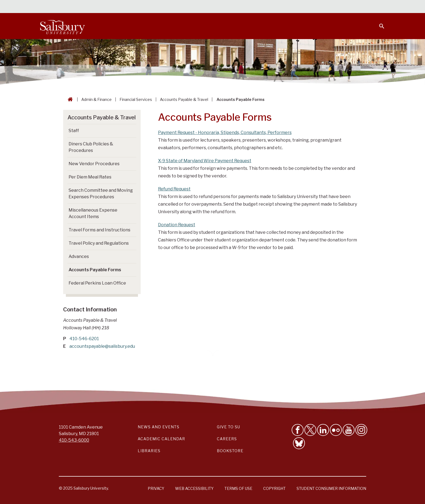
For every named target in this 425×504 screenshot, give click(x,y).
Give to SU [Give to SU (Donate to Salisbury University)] (228, 427)
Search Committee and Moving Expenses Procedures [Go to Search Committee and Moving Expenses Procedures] (101, 194)
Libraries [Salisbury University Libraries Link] (149, 451)
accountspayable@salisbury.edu (102, 346)
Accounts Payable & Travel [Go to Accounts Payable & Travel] (102, 117)
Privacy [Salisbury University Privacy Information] (156, 488)
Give (374, 7)
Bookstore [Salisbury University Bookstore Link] (230, 451)
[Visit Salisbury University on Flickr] (336, 430)
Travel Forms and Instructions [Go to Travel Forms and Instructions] (99, 230)
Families (325, 7)
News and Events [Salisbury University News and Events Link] (159, 427)
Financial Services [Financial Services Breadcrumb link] (136, 99)
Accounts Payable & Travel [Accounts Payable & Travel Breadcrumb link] (184, 99)
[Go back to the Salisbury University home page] (69, 99)
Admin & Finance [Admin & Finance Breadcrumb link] (96, 99)
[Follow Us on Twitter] (310, 430)
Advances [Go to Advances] (79, 256)
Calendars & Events (223, 7)
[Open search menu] (378, 23)
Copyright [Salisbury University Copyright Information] (274, 488)
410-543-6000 (74, 440)
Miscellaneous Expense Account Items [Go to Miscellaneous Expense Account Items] (93, 213)
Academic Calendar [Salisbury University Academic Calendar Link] (161, 439)
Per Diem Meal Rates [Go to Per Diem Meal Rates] (90, 177)
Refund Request (174, 189)
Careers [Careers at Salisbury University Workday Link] (227, 439)
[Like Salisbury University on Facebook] (298, 430)
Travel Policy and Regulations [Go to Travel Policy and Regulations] (99, 243)
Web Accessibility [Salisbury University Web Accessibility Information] (194, 488)
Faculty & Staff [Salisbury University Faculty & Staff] (293, 7)
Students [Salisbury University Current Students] (261, 7)
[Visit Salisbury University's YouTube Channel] (349, 430)
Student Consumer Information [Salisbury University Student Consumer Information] (331, 488)
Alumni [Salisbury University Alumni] (348, 7)
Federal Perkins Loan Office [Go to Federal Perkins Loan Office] (97, 283)
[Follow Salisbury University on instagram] (361, 430)
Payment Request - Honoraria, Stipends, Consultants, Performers (225, 133)
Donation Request (177, 225)
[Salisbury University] (62, 26)
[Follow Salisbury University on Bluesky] (299, 443)
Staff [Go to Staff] (74, 131)
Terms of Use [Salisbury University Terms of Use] (238, 488)
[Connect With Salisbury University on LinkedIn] (323, 430)
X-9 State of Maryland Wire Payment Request (205, 161)
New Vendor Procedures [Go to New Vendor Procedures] (94, 164)
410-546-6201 (84, 339)
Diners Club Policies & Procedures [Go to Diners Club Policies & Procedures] (91, 147)
